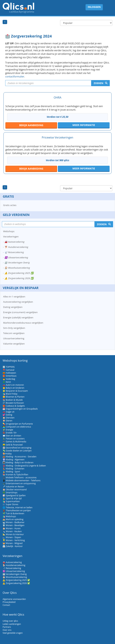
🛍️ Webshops (9, 516)
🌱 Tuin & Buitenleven (13, 513)
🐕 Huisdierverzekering (16, 247)
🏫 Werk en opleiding (13, 519)
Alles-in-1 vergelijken (14, 297)
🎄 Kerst (7, 382)
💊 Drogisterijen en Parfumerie (18, 424)
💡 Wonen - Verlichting (14, 540)
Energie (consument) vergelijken (20, 312)
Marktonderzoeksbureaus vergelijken (23, 323)
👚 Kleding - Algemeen (14, 460)
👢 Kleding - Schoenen (14, 469)
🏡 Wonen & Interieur (13, 534)
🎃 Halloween (9, 373)
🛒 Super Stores (10, 504)
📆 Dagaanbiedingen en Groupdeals (20, 409)
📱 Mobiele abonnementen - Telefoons (22, 480)
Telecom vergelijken (14, 333)
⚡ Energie (8, 430)
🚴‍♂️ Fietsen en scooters (14, 439)
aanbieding (31, 125)
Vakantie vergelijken (14, 344)
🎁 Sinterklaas (9, 376)
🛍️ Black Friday (10, 394)
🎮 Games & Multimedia (14, 442)
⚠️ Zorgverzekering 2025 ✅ (19, 273)
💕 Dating (7, 415)
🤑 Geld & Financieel (13, 445)
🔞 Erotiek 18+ (10, 433)
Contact (6, 605)
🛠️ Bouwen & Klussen (13, 403)
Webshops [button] (9, 231)
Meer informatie (84, 125)
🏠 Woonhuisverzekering (17, 268)
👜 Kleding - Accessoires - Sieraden (20, 457)
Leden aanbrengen (12, 624)
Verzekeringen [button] (11, 237)
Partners (7, 627)
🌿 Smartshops (10, 493)
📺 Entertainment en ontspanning (19, 483)
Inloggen (94, 7)
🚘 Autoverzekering (14, 242)
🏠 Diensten (9, 418)
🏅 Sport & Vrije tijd (12, 498)
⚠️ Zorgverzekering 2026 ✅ (19, 278)
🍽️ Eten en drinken (12, 436)
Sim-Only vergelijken (14, 328)
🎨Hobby (7, 454)
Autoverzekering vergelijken (18, 302)
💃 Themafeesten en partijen (17, 510)
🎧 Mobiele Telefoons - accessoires (20, 478)
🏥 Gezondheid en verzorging (17, 448)
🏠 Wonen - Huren (12, 528)
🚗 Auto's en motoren (13, 385)
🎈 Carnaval (8, 370)
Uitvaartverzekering (14, 338)
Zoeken (98, 83)
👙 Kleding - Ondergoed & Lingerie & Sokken (24, 466)
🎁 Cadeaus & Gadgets (14, 406)
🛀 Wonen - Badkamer (14, 522)
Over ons (7, 630)
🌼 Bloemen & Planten (14, 397)
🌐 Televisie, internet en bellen (18, 508)
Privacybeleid (9, 602)
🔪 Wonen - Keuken (12, 531)
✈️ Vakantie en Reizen (13, 487)
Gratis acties (10, 205)
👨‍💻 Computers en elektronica (17, 427)
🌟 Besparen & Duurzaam (15, 391)
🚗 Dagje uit (9, 412)
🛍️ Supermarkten (11, 501)
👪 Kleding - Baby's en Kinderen (18, 463)
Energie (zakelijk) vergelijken (18, 317)
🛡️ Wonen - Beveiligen (14, 525)
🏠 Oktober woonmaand (15, 490)
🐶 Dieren (7, 421)
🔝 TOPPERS (9, 367)
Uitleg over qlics (10, 621)
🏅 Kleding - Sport (11, 472)
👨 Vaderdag (9, 379)
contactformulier (15, 76)
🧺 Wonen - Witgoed (13, 543)
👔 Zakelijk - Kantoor (13, 546)
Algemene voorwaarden (14, 599)
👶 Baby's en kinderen (13, 388)
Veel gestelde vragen (13, 633)
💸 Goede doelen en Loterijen (17, 451)
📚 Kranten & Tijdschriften (15, 475)
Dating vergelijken (13, 307)
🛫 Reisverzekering (14, 252)
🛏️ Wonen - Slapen (12, 537)
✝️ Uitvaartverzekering (16, 257)
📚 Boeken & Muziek (13, 400)
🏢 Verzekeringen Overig (17, 263)
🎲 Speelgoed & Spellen (14, 495)
